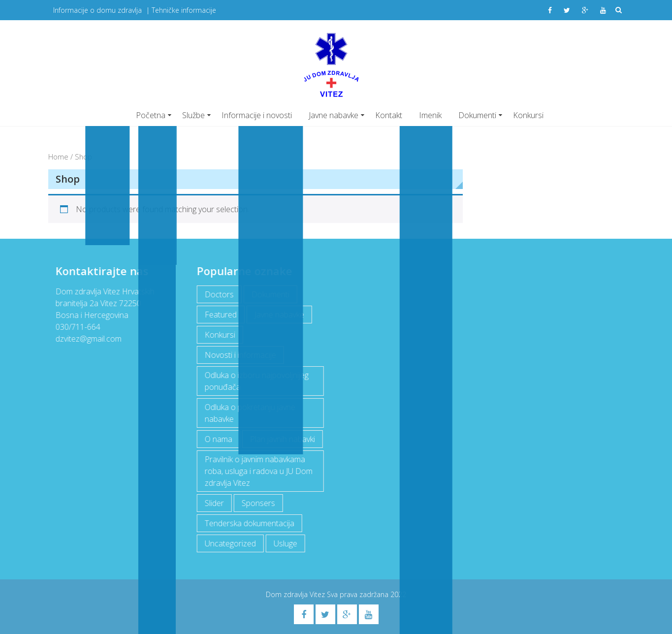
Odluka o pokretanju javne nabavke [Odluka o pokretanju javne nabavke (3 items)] (249, 413)
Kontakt (389, 115)
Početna (151, 115)
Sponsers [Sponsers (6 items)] (257, 503)
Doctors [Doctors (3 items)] (218, 294)
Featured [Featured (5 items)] (220, 315)
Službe (193, 115)
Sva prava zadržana (359, 594)
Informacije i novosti (257, 115)
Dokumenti (477, 115)
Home (58, 157)
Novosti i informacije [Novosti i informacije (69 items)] (240, 355)
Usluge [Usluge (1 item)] (285, 543)
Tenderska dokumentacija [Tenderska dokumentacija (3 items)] (249, 523)
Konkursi (528, 115)
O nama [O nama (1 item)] (218, 439)
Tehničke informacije (184, 10)
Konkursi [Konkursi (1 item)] (219, 335)
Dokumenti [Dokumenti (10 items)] (270, 294)
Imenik (430, 115)
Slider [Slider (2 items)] (213, 503)
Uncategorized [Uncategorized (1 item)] (229, 543)
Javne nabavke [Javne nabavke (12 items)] (278, 315)
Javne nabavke (334, 115)
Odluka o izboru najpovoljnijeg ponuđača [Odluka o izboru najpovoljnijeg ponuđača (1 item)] (256, 381)
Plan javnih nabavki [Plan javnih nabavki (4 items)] (282, 439)
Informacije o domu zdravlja (97, 10)
